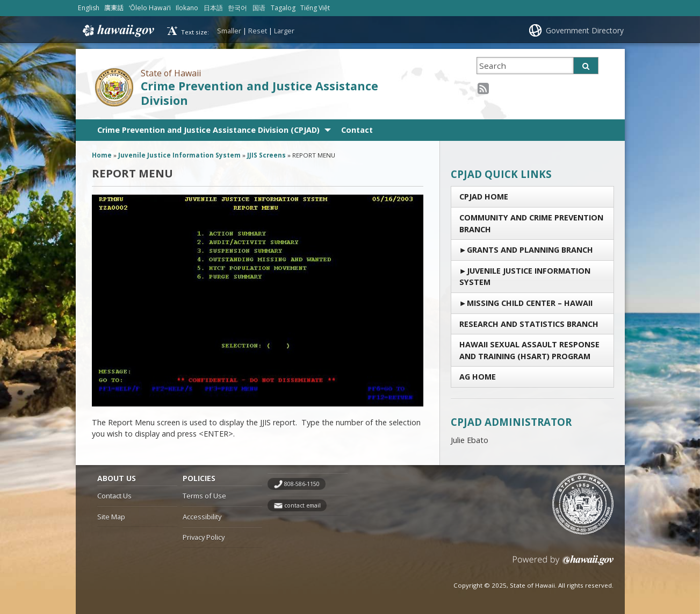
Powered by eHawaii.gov (563, 564)
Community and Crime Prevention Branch (531, 223)
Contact (357, 130)
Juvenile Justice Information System (525, 277)
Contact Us (114, 496)
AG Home (478, 377)
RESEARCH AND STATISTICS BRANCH (529, 324)
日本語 (213, 8)
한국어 (237, 8)
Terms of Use (204, 496)
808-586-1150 (302, 484)
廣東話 (114, 8)
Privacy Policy (204, 537)
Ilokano (187, 8)
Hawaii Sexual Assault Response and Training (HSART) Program (529, 350)
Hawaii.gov (117, 31)
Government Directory (585, 30)
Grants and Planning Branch (530, 250)
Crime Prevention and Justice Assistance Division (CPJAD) (208, 130)
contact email (302, 505)
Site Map (111, 517)
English (89, 8)
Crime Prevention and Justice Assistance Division (259, 93)
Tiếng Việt (315, 8)
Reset (258, 31)
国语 (259, 8)
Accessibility (202, 517)
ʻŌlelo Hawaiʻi (150, 8)
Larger (284, 31)
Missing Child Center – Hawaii (530, 303)
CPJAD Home (484, 197)
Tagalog (283, 8)
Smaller (229, 31)
